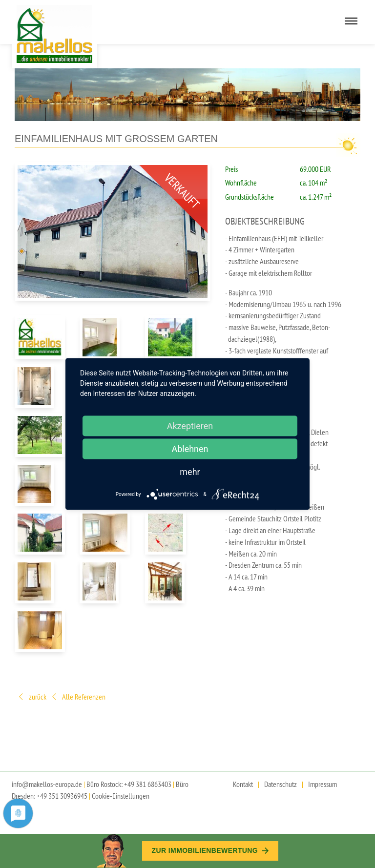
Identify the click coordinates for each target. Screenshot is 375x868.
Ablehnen (190, 449)
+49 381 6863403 (148, 784)
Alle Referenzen (78, 697)
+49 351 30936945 (62, 796)
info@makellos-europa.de (47, 784)
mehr (190, 472)
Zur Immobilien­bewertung (210, 850)
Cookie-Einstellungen (121, 796)
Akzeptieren (190, 426)
